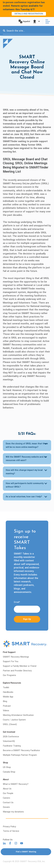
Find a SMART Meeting (26, 852)
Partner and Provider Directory (17, 671)
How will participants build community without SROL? (25, 485)
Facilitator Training (12, 746)
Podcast (7, 706)
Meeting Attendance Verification (18, 715)
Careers (6, 798)
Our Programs (9, 675)
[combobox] (27, 31)
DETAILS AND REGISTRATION (29, 14)
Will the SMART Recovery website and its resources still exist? (26, 459)
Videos (6, 711)
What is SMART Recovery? (16, 784)
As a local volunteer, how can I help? (24, 497)
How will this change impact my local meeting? (24, 472)
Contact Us (8, 803)
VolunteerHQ (9, 741)
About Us (7, 789)
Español (24, 21)
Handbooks (8, 692)
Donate (6, 807)
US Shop (7, 767)
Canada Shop (9, 772)
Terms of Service (11, 831)
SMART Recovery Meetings (16, 657)
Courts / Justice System (14, 720)
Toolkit (6, 688)
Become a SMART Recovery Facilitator (21, 750)
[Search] (4, 31)
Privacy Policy (9, 827)
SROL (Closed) (10, 724)
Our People (8, 793)
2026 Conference (11, 737)
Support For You (11, 661)
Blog (5, 701)
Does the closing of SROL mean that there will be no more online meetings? (27, 445)
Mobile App (8, 697)
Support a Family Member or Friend (20, 666)
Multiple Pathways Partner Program (20, 755)
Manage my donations (13, 812)
